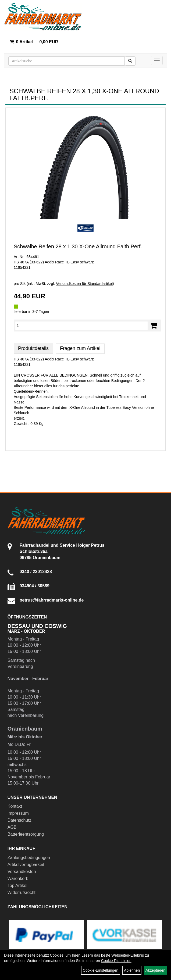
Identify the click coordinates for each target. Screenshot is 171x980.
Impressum (18, 813)
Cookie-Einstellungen (101, 970)
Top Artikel (17, 886)
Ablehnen (132, 970)
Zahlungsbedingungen (29, 858)
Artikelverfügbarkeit (26, 865)
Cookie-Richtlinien (116, 961)
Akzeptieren (155, 970)
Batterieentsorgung (26, 834)
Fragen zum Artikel (80, 348)
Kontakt (15, 806)
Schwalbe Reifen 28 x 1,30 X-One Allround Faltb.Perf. (78, 246)
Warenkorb (18, 879)
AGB (12, 827)
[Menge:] (81, 326)
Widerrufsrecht (22, 893)
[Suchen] (130, 61)
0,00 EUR (34, 42)
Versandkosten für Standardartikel (84, 284)
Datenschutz (19, 820)
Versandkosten (22, 872)
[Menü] (157, 60)
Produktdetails (33, 348)
